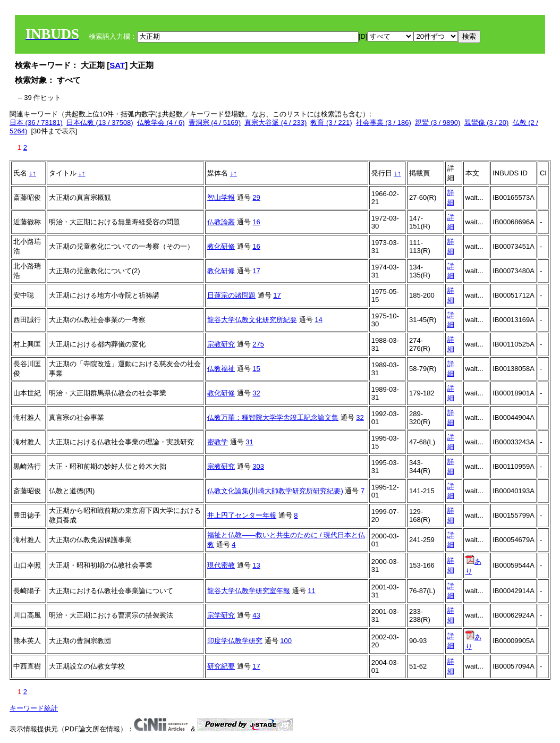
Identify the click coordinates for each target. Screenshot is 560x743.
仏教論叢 (221, 222)
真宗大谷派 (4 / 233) (275, 123)
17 (256, 271)
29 (256, 197)
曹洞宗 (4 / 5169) (215, 123)
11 (311, 591)
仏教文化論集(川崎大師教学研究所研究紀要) (275, 491)
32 (256, 393)
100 (286, 641)
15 (256, 369)
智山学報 (221, 197)
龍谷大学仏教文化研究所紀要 (252, 320)
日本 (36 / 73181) (36, 123)
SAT (117, 65)
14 (318, 320)
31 (249, 442)
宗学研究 (221, 615)
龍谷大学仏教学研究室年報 (249, 591)
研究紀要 (221, 666)
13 (256, 565)
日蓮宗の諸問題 (231, 295)
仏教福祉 (221, 369)
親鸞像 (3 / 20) (487, 123)
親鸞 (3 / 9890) (438, 123)
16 (256, 222)
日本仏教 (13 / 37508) (100, 123)
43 (256, 615)
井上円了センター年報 (242, 515)
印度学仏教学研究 (235, 641)
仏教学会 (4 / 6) (161, 123)
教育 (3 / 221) (331, 123)
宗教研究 (221, 344)
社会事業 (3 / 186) (384, 123)
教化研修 (221, 246)
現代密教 (221, 565)
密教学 (218, 442)
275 (258, 344)
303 (258, 466)
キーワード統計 (34, 708)
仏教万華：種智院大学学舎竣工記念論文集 (273, 417)
